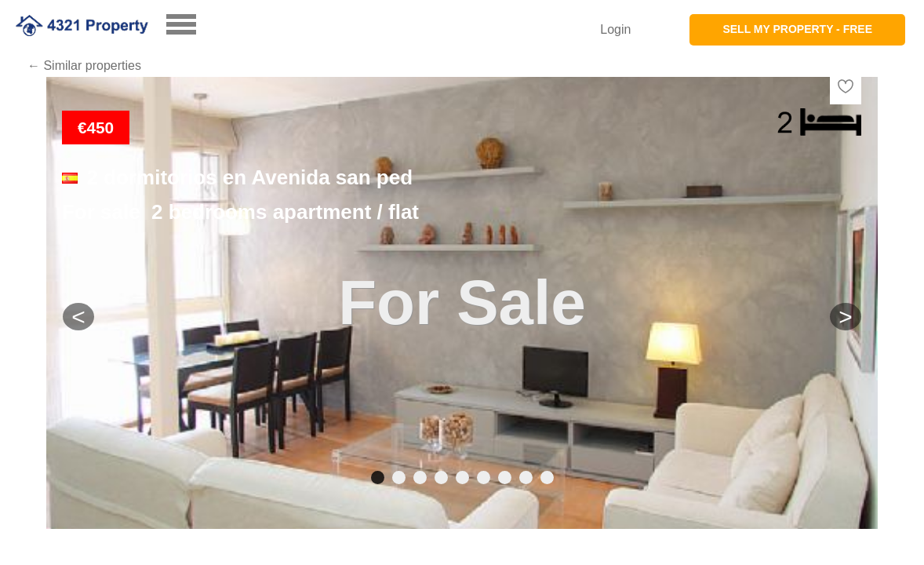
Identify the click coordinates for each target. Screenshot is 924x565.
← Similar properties (84, 66)
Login (615, 29)
